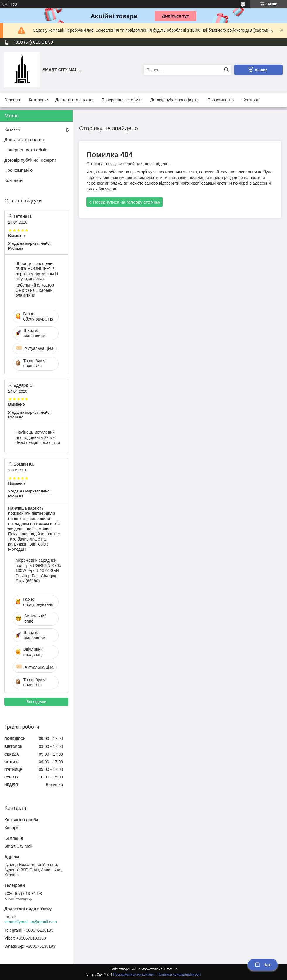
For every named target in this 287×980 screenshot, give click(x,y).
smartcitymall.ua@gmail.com (31, 922)
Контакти (251, 100)
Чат (263, 965)
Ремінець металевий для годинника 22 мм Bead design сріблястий (38, 437)
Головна (12, 100)
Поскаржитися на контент (134, 974)
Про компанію (221, 100)
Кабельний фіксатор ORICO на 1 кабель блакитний (35, 290)
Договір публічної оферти (174, 100)
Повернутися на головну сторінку (127, 202)
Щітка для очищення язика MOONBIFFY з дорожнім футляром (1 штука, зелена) (37, 271)
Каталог (36, 100)
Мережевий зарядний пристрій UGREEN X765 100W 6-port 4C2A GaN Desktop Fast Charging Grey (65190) (38, 570)
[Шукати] (226, 70)
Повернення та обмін (121, 100)
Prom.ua (171, 969)
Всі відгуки (36, 702)
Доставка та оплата (74, 100)
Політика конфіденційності (179, 974)
